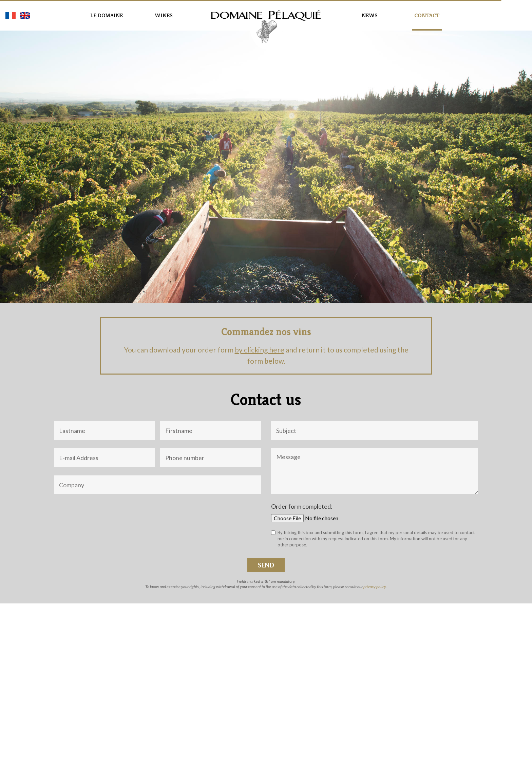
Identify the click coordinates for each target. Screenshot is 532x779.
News (370, 15)
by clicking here (260, 350)
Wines (164, 15)
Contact (427, 15)
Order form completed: (302, 506)
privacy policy (375, 587)
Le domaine (107, 15)
